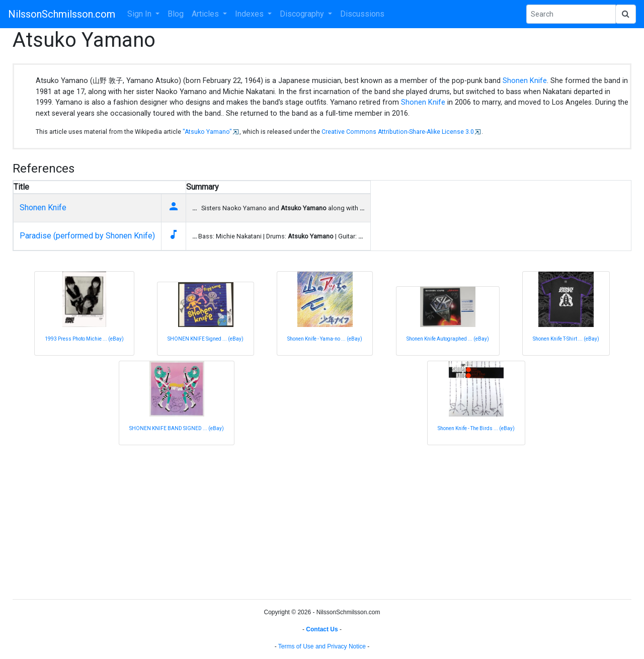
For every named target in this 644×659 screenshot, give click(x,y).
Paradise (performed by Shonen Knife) (87, 236)
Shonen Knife (525, 81)
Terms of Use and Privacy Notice (322, 646)
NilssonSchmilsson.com (62, 14)
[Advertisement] (314, 521)
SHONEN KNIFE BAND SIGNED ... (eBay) (177, 428)
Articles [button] (206, 14)
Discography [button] (303, 14)
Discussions (362, 14)
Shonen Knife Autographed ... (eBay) (448, 339)
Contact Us (322, 629)
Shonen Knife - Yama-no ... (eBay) (325, 339)
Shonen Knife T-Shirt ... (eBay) (566, 339)
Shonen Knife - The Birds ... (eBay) (476, 428)
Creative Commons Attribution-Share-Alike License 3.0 (398, 132)
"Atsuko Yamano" (207, 132)
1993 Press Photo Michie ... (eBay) (84, 339)
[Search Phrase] (571, 14)
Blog (176, 14)
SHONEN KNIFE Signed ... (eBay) (206, 339)
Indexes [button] (250, 14)
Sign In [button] (140, 14)
